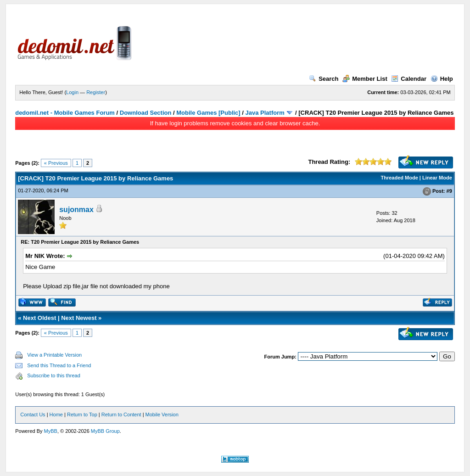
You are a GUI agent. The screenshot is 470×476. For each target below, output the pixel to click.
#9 (449, 191)
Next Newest (79, 318)
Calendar (409, 79)
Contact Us (33, 414)
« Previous (56, 163)
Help (442, 79)
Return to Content (121, 414)
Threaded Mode (400, 178)
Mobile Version (162, 414)
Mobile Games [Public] (208, 113)
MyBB (51, 431)
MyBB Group (105, 431)
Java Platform (265, 113)
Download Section (146, 113)
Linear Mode (437, 178)
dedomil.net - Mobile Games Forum (65, 113)
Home (56, 414)
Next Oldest (39, 318)
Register (96, 92)
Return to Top (82, 414)
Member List (365, 79)
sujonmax (76, 210)
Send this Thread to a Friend (59, 365)
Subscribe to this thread (54, 375)
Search (324, 79)
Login (72, 92)
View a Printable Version (54, 355)
